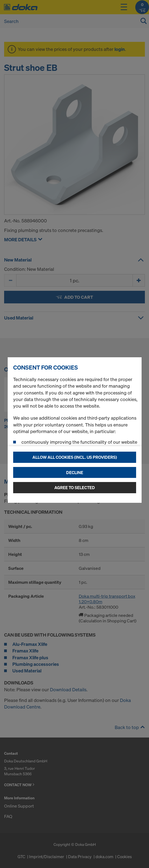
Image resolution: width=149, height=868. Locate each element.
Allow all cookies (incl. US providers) (75, 457)
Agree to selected (75, 487)
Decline (75, 472)
